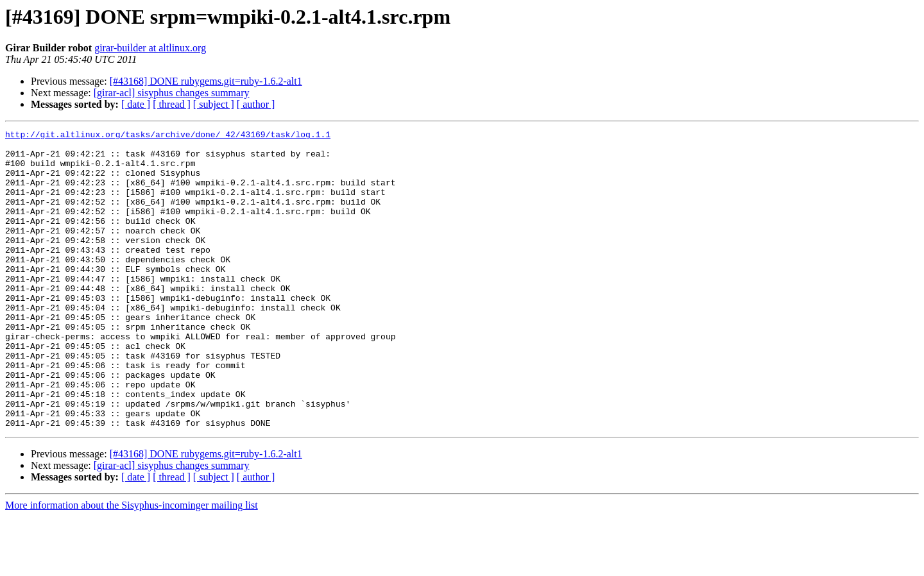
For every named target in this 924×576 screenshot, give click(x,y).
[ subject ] (214, 104)
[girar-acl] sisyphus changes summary (172, 93)
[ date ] (136, 104)
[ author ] (256, 104)
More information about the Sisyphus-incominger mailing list (132, 565)
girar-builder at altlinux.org (150, 48)
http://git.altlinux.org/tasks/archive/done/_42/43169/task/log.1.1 (168, 136)
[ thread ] (172, 104)
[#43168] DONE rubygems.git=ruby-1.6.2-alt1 (206, 81)
